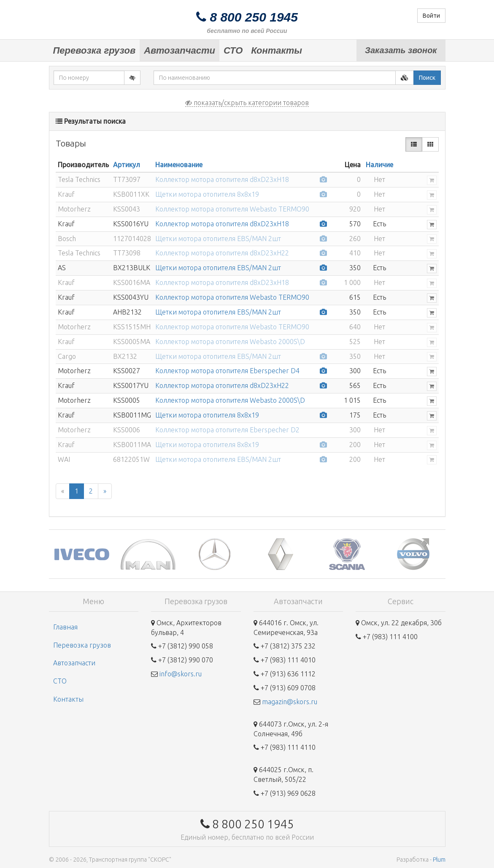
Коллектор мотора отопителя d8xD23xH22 (222, 253)
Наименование (179, 165)
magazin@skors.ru (290, 702)
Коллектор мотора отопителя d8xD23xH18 (222, 179)
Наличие (379, 165)
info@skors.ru (181, 674)
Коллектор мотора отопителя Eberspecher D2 (227, 430)
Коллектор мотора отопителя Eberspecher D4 (227, 371)
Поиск (427, 78)
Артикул (127, 165)
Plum (439, 860)
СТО (233, 50)
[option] (82, 554)
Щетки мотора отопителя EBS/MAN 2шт (218, 239)
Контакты (277, 50)
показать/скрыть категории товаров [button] (247, 103)
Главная (65, 627)
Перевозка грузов (94, 50)
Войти (431, 16)
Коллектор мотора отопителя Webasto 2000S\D (230, 342)
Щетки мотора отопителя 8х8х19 (207, 194)
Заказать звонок (401, 50)
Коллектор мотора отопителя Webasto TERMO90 (232, 209)
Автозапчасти (180, 50)
